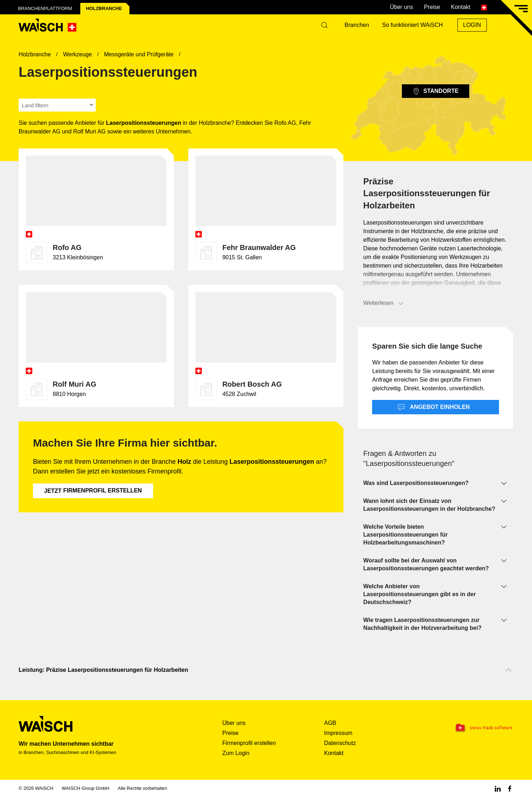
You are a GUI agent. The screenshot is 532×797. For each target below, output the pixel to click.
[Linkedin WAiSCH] (498, 788)
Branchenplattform (45, 8)
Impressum (338, 733)
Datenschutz (340, 743)
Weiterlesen (384, 303)
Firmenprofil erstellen (93, 491)
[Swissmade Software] (470, 728)
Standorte (436, 91)
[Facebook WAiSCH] (510, 788)
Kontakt (461, 7)
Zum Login (236, 753)
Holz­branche (104, 8)
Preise (432, 7)
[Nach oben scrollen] (508, 670)
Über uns (401, 7)
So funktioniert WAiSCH (412, 25)
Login (472, 25)
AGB (330, 723)
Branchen (357, 25)
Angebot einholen (434, 407)
